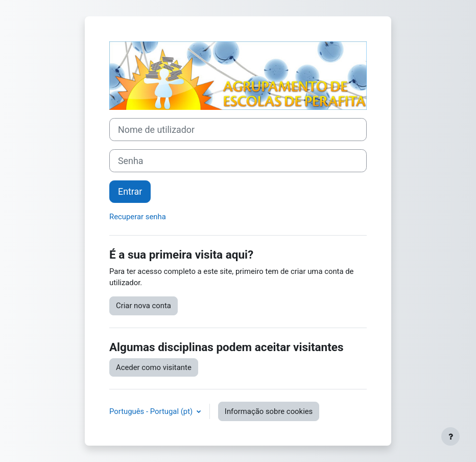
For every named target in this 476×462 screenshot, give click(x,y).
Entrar (130, 191)
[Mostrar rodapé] (450, 436)
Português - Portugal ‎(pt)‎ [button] (152, 411)
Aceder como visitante (154, 367)
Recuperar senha (138, 217)
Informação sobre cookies (269, 411)
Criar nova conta (144, 306)
